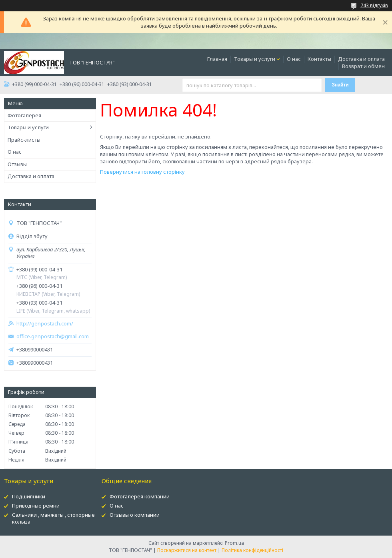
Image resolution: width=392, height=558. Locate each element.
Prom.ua (234, 543)
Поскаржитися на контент (187, 550)
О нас (294, 59)
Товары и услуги (255, 59)
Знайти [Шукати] (340, 85)
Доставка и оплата (361, 59)
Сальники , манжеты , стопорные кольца (53, 518)
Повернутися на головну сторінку (142, 172)
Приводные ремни (36, 506)
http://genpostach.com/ (45, 324)
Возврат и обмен (363, 66)
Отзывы (17, 164)
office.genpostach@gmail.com (53, 336)
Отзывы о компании (135, 515)
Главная (217, 59)
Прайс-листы (24, 140)
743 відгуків (374, 5)
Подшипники (29, 496)
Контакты (319, 59)
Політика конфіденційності (252, 550)
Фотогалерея (24, 115)
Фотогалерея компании (140, 496)
